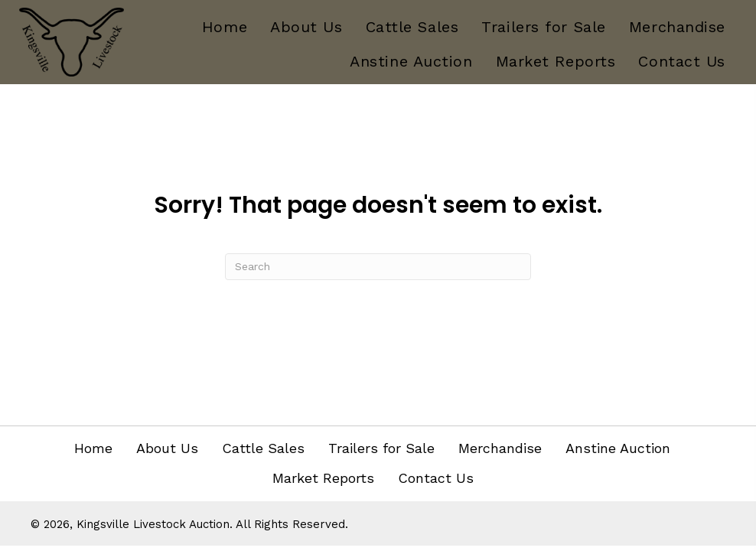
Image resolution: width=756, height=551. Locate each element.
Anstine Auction (618, 448)
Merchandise (500, 448)
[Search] (378, 267)
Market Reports (323, 478)
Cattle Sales (263, 448)
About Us (167, 448)
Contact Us (436, 478)
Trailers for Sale (381, 448)
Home (93, 448)
